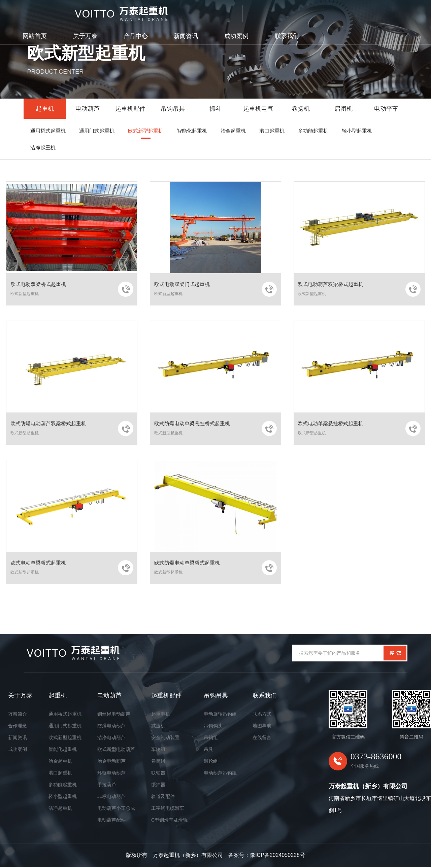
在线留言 (262, 738)
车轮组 (158, 750)
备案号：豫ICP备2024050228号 (267, 856)
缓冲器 (158, 786)
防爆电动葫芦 (111, 727)
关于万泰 (195, 12)
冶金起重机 (60, 762)
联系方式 (262, 715)
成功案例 (346, 12)
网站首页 (144, 12)
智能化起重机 (63, 750)
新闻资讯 (295, 12)
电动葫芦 (88, 109)
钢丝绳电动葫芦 (114, 715)
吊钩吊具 (173, 109)
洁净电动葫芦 (111, 738)
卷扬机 (301, 109)
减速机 (158, 727)
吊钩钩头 (213, 727)
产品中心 (245, 12)
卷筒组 (158, 762)
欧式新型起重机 (65, 738)
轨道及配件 (163, 797)
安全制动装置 (165, 738)
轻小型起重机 (63, 797)
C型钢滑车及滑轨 (169, 821)
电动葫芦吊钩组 (220, 774)
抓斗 (215, 109)
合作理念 (18, 727)
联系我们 (396, 12)
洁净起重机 (60, 809)
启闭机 (343, 109)
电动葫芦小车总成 (116, 809)
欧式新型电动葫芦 (116, 750)
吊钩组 (211, 738)
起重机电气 (258, 109)
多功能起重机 (63, 786)
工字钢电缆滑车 (168, 809)
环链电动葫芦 (111, 774)
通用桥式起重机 (65, 715)
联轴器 (158, 774)
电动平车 (386, 109)
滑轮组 (211, 762)
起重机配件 (130, 109)
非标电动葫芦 (111, 797)
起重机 (45, 109)
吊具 (208, 750)
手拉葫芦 (107, 786)
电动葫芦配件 (111, 821)
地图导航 (262, 727)
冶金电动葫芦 (111, 762)
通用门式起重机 (65, 727)
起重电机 (161, 715)
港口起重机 (60, 774)
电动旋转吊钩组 (220, 715)
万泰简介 (18, 715)
